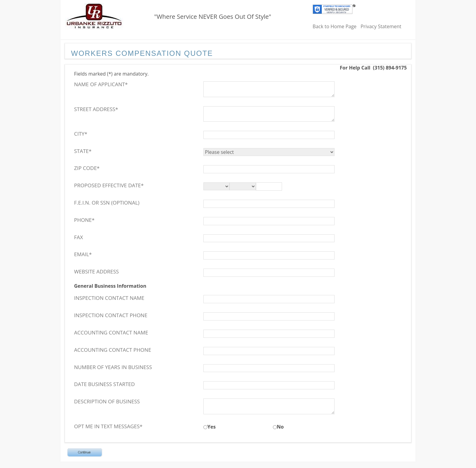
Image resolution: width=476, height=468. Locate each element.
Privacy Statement (381, 26)
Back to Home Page (335, 26)
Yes (211, 427)
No (280, 427)
